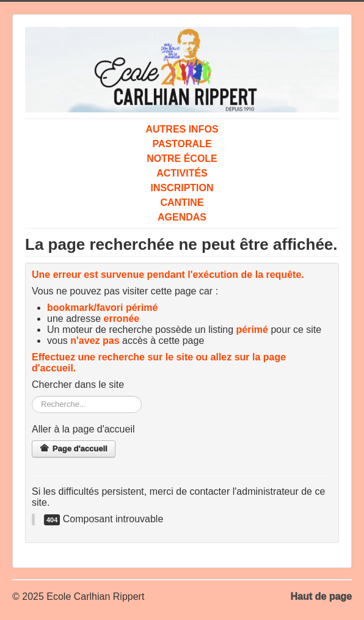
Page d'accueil (74, 449)
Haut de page (321, 596)
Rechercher (32, 396)
